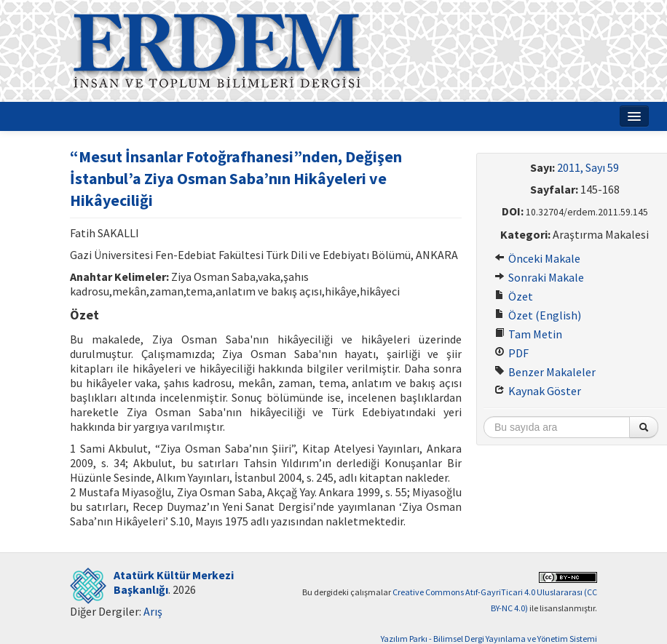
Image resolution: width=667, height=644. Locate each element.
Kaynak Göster (538, 391)
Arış (153, 611)
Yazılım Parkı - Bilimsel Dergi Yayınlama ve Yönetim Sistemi (489, 639)
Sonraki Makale (539, 277)
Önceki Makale (537, 258)
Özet (514, 296)
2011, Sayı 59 (588, 167)
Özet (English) (538, 315)
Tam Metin (528, 334)
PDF (512, 353)
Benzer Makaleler (545, 372)
